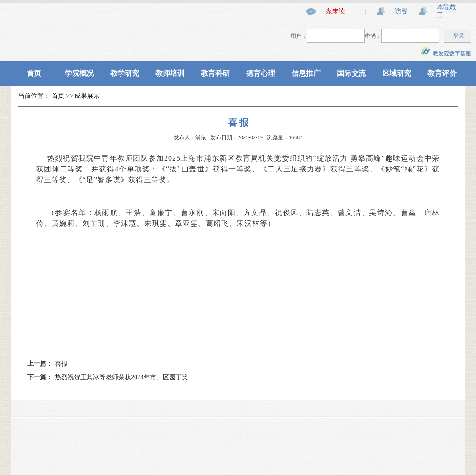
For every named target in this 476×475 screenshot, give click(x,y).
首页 (34, 73)
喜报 (61, 364)
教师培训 (170, 73)
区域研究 (397, 73)
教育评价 (442, 73)
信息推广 (306, 73)
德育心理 (261, 73)
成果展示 (87, 96)
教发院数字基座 (446, 54)
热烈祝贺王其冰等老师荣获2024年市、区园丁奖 (121, 377)
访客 (401, 11)
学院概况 (79, 73)
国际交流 (351, 73)
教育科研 (215, 73)
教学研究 (125, 73)
